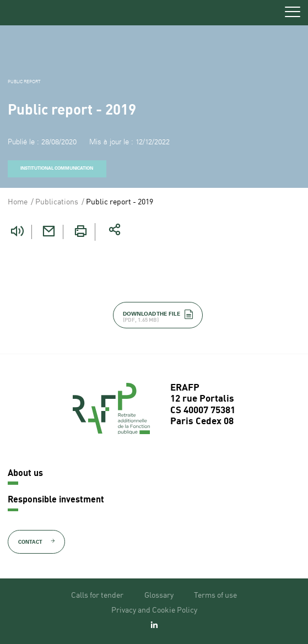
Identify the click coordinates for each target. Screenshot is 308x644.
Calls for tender (97, 596)
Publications (57, 202)
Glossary (159, 596)
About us (25, 474)
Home (18, 202)
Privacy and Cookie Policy (154, 610)
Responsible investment (56, 500)
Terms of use (215, 596)
